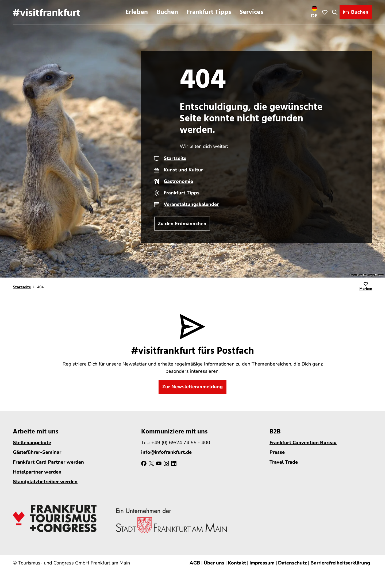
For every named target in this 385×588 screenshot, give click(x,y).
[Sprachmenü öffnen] (314, 12)
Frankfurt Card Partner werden (48, 462)
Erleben (137, 12)
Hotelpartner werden (37, 472)
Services (251, 12)
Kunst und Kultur (183, 170)
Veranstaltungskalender (191, 204)
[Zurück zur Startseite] (46, 12)
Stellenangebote (32, 442)
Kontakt (237, 563)
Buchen (167, 12)
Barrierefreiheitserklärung (340, 563)
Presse (277, 452)
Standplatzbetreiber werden (45, 482)
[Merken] (366, 287)
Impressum (262, 563)
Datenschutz (292, 563)
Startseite (175, 158)
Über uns (214, 563)
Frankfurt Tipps (209, 12)
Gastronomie (178, 181)
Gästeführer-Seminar (37, 452)
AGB (195, 563)
